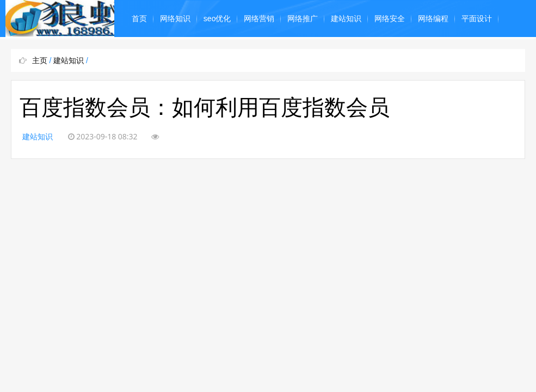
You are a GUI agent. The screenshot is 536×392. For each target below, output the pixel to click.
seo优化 (217, 19)
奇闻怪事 (147, 56)
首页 (139, 19)
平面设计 (477, 19)
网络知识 (175, 19)
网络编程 (433, 19)
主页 (40, 60)
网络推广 (303, 19)
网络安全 (390, 19)
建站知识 (346, 19)
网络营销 (259, 19)
